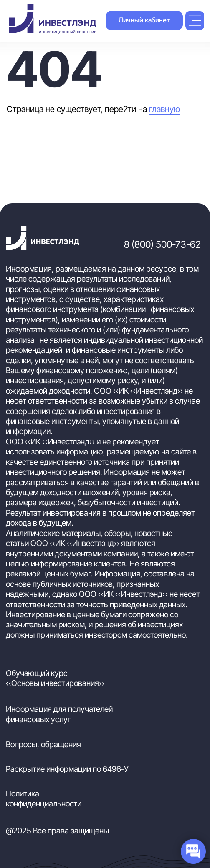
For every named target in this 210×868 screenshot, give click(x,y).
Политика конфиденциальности (44, 799)
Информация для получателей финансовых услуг (59, 714)
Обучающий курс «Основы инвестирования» (55, 678)
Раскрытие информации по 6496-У (67, 769)
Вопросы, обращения (43, 745)
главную (164, 109)
